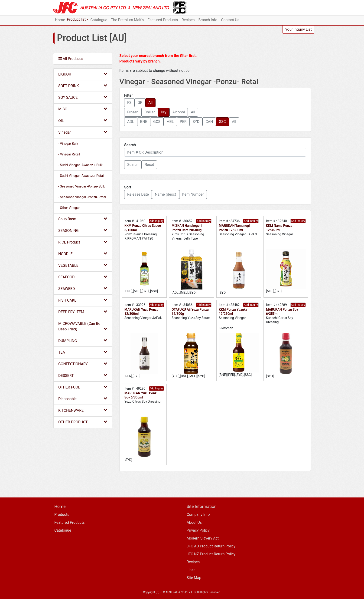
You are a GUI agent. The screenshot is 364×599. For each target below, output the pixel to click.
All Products (70, 59)
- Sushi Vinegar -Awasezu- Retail (81, 176)
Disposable (83, 399)
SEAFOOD (83, 277)
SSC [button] (222, 122)
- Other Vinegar (69, 208)
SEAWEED (83, 288)
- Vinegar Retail (69, 154)
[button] (133, 165)
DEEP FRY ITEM (83, 312)
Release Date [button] (138, 194)
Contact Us (230, 20)
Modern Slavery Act (203, 538)
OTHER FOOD (83, 387)
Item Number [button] (193, 194)
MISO (83, 109)
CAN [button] (209, 122)
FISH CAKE (83, 300)
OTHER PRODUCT (83, 422)
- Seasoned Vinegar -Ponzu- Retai (82, 197)
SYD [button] (196, 122)
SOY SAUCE (83, 97)
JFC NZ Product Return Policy (211, 554)
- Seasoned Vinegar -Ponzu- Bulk (82, 186)
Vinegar (83, 132)
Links (191, 570)
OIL (83, 120)
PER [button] (183, 122)
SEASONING (83, 230)
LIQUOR (83, 74)
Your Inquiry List (298, 29)
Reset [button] (149, 165)
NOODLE (83, 254)
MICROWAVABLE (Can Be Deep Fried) (83, 326)
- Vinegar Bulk (68, 144)
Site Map (194, 578)
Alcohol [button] (179, 112)
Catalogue (99, 20)
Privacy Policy (198, 530)
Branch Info (208, 20)
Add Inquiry (156, 221)
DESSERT (83, 375)
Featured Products (163, 20)
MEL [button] (170, 122)
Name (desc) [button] (166, 194)
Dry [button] (164, 112)
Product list (76, 19)
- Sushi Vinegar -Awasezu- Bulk (80, 165)
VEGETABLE (83, 265)
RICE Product (83, 242)
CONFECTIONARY (83, 364)
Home (60, 20)
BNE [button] (144, 122)
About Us (194, 522)
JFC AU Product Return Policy (211, 546)
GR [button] (140, 103)
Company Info (198, 515)
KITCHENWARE (83, 410)
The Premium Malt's (127, 20)
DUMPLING (83, 341)
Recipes (188, 20)
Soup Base (83, 219)
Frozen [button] (133, 112)
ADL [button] (131, 122)
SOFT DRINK (83, 86)
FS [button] (129, 103)
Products (62, 515)
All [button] (150, 103)
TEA (83, 352)
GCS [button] (157, 122)
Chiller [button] (150, 112)
